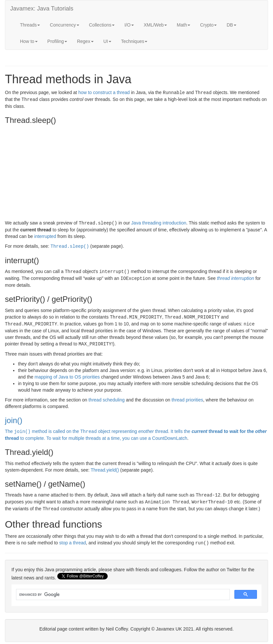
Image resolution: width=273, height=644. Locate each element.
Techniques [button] (134, 41)
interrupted (45, 235)
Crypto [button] (208, 25)
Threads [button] (30, 25)
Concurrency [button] (64, 25)
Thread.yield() (105, 467)
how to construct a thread (104, 92)
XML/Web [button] (155, 25)
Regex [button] (85, 41)
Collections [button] (102, 25)
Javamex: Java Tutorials (42, 9)
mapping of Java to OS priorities (67, 374)
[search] (122, 590)
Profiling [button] (57, 41)
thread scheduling (107, 397)
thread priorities (187, 397)
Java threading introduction (159, 222)
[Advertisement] (136, 173)
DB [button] (231, 25)
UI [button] (107, 41)
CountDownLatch (170, 435)
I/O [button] (129, 25)
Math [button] (183, 25)
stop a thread (73, 538)
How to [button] (29, 41)
